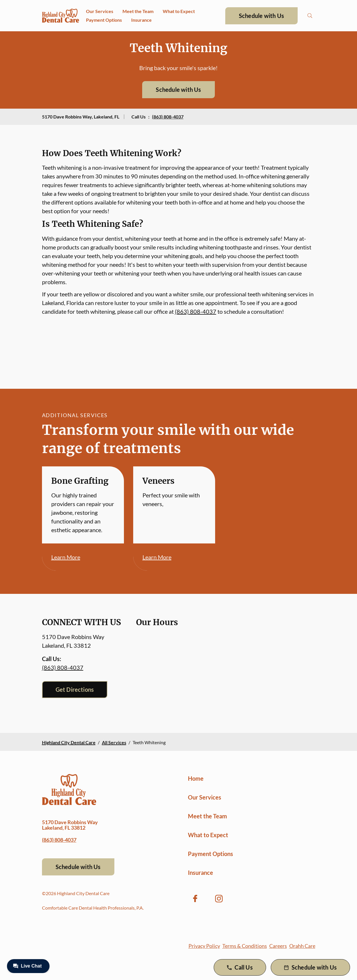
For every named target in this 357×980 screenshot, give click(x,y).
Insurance (141, 20)
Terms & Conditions (245, 946)
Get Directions (75, 689)
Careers (278, 946)
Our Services (100, 11)
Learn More (66, 557)
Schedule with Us (261, 16)
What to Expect (179, 11)
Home (196, 778)
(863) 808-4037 (168, 117)
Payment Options (104, 20)
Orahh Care (302, 946)
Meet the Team (138, 11)
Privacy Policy (204, 946)
